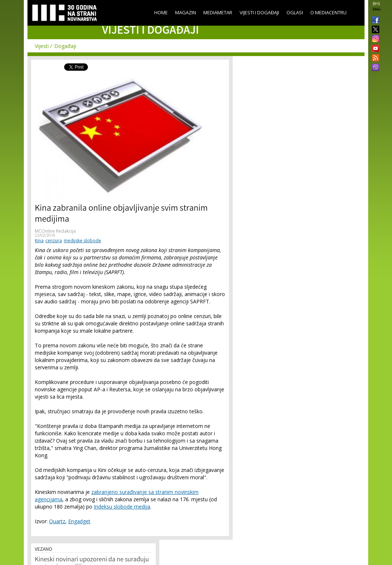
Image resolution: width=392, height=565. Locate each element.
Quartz (57, 521)
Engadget (79, 521)
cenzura (54, 241)
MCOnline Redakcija (55, 231)
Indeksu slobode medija (122, 507)
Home (161, 12)
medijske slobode (82, 241)
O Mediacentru (328, 12)
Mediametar (218, 12)
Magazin (186, 12)
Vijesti (42, 46)
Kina (39, 241)
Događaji (65, 46)
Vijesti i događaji (259, 12)
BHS (376, 4)
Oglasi (295, 12)
